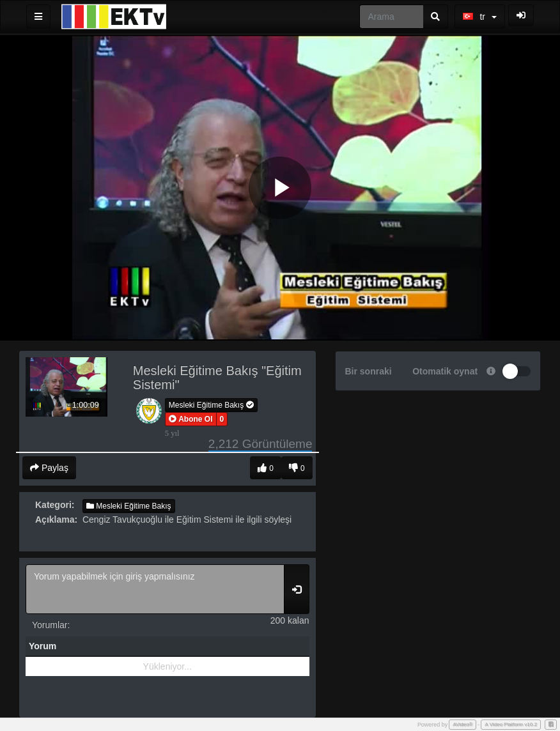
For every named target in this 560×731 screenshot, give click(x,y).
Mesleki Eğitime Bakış (211, 405)
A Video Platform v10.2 (511, 724)
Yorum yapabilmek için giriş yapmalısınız (155, 589)
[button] (191, 419)
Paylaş (49, 468)
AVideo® (463, 724)
